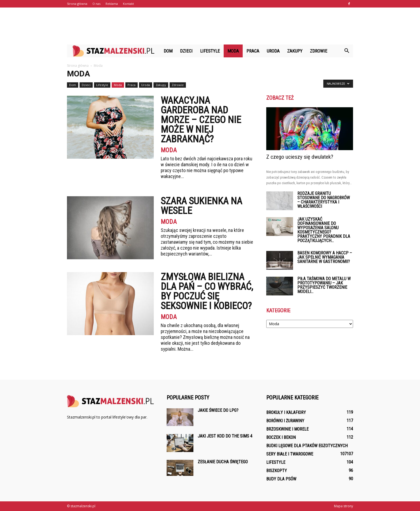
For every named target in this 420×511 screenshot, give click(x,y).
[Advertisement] (210, 26)
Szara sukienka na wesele (201, 206)
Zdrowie (319, 51)
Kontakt (128, 4)
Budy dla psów (281, 479)
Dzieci (186, 51)
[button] (347, 51)
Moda (233, 51)
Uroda (273, 51)
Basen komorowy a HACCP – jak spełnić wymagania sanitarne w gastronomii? (325, 257)
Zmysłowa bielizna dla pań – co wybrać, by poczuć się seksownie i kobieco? (207, 291)
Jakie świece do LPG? (218, 410)
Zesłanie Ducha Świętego (223, 462)
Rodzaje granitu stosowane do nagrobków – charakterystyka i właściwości (324, 200)
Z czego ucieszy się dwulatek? (300, 157)
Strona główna (77, 4)
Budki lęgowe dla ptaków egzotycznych (307, 446)
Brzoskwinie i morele (287, 429)
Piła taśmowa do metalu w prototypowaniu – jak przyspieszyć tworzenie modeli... (324, 285)
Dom (168, 51)
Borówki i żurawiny (285, 421)
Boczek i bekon (281, 437)
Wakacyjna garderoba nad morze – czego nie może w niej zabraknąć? (201, 120)
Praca (253, 51)
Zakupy (295, 51)
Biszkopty (277, 471)
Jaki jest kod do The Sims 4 (225, 436)
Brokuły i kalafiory (286, 412)
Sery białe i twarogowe (290, 454)
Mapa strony (344, 506)
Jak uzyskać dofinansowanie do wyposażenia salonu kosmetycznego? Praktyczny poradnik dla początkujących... (324, 230)
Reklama (112, 4)
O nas (96, 4)
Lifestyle (210, 51)
